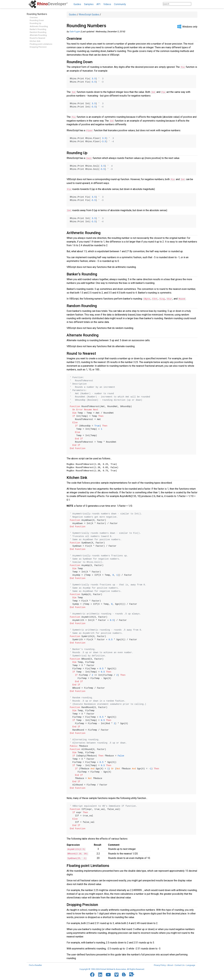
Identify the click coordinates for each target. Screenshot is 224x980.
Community (120, 4)
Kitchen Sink (35, 41)
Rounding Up (35, 23)
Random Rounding (38, 32)
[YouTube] (108, 974)
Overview (34, 17)
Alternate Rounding (38, 35)
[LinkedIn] (100, 974)
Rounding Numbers (37, 14)
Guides (77, 4)
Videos (107, 4)
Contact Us (180, 964)
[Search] (194, 4)
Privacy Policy (160, 964)
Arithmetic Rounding (39, 26)
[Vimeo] (116, 974)
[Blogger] (124, 974)
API (98, 4)
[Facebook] (92, 974)
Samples (89, 4)
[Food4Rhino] (132, 973)
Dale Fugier (75, 32)
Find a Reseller (35, 964)
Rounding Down (37, 20)
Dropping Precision (38, 47)
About (170, 964)
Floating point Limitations (41, 44)
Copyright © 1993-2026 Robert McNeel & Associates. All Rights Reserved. (112, 968)
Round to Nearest (37, 38)
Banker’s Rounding (38, 29)
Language (191, 964)
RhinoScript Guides (89, 15)
